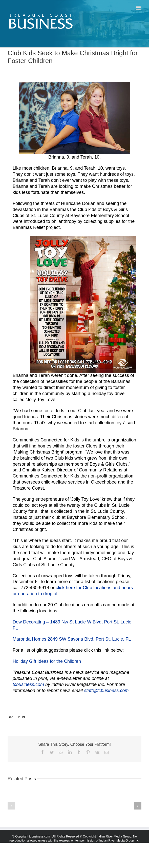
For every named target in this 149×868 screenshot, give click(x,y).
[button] (11, 806)
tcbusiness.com (28, 684)
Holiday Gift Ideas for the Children (47, 661)
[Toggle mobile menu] (139, 8)
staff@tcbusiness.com (106, 691)
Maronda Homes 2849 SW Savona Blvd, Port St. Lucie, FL (72, 639)
